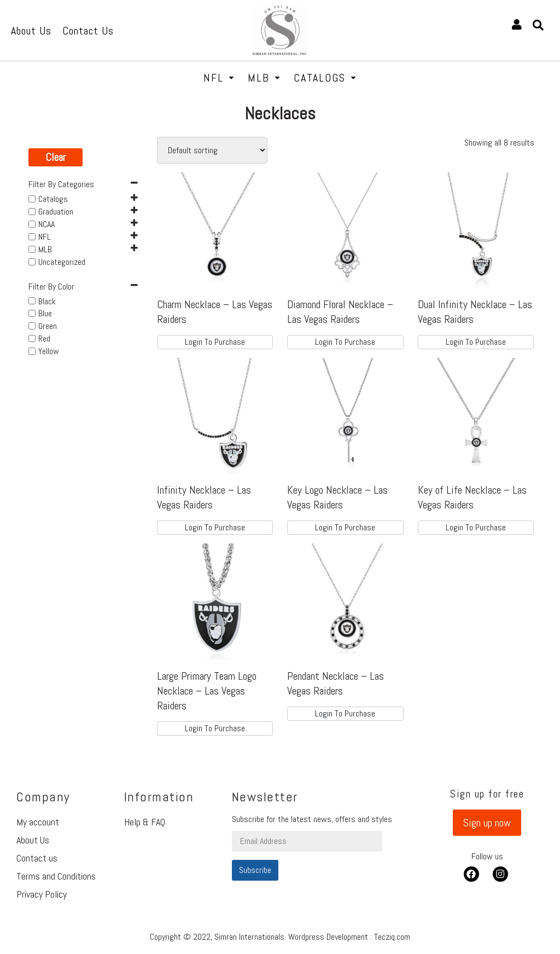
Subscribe (255, 870)
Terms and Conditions (56, 876)
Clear (56, 157)
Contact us (37, 858)
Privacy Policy (42, 894)
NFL (219, 78)
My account (38, 822)
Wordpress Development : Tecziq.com (349, 937)
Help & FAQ (145, 822)
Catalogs (325, 78)
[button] (487, 823)
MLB (264, 78)
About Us (33, 840)
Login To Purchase (215, 342)
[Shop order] (212, 150)
